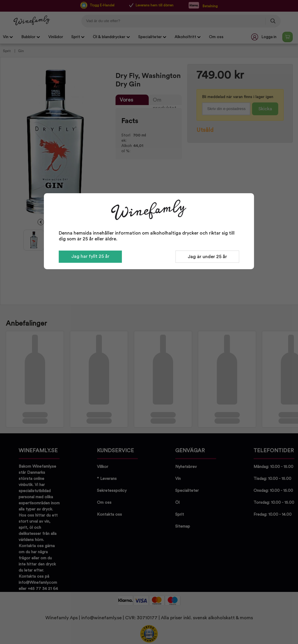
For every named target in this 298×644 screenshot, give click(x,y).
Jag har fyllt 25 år (90, 256)
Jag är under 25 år (207, 257)
